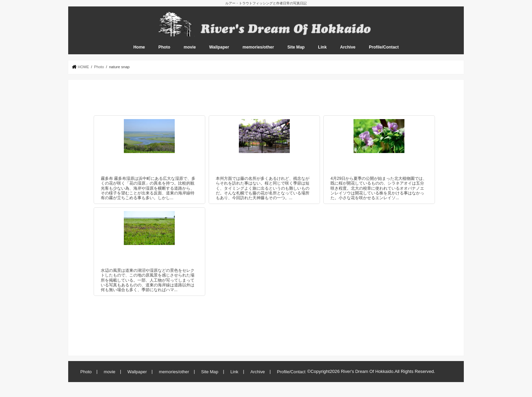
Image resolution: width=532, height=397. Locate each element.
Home (139, 51)
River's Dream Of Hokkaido (368, 375)
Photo (164, 51)
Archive (348, 51)
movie (190, 51)
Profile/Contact (384, 51)
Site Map (296, 51)
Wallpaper (219, 51)
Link (322, 51)
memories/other (258, 51)
